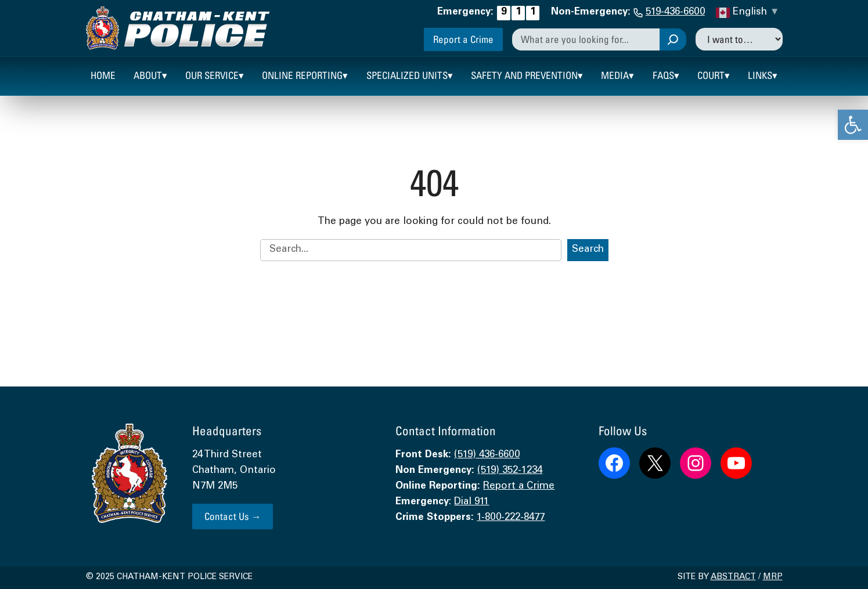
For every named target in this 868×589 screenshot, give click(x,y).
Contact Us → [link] (233, 516)
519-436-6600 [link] (675, 12)
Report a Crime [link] (463, 39)
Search (588, 250)
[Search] (673, 39)
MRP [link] (773, 577)
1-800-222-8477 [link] (511, 518)
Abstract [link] (733, 577)
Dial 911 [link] (471, 502)
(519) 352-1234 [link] (510, 471)
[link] (853, 125)
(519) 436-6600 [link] (487, 455)
